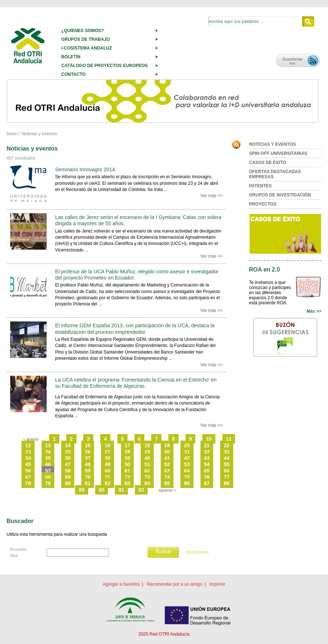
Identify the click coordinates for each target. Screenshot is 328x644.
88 (227, 483)
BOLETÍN (71, 57)
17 (128, 445)
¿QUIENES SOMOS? (83, 31)
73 (147, 477)
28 (128, 452)
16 (108, 445)
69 (68, 477)
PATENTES (260, 186)
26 (88, 452)
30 (167, 452)
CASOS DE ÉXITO (268, 163)
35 (48, 458)
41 (167, 458)
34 (28, 458)
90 (102, 490)
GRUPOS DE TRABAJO (85, 39)
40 (147, 458)
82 (108, 483)
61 (128, 471)
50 (128, 464)
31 (187, 452)
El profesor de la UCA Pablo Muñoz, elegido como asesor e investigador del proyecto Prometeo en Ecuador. (137, 275)
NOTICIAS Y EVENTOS (272, 144)
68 (48, 477)
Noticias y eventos (39, 134)
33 (227, 452)
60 (108, 471)
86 (187, 483)
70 (88, 477)
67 (28, 477)
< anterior (31, 439)
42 (187, 458)
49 (108, 464)
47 (68, 464)
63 (167, 471)
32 (207, 452)
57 (48, 471)
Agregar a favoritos (121, 584)
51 (147, 464)
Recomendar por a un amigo (175, 584)
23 (28, 452)
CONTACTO (73, 74)
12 (28, 445)
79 (48, 483)
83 (128, 483)
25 (68, 452)
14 (68, 445)
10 (209, 439)
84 (147, 483)
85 (167, 483)
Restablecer (198, 552)
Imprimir (217, 584)
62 (147, 471)
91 (121, 490)
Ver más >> (212, 196)
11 (229, 439)
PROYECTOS (263, 204)
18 (147, 445)
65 (207, 471)
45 (28, 464)
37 (88, 458)
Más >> (314, 311)
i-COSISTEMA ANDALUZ (87, 48)
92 (141, 490)
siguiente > (167, 490)
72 (128, 477)
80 (68, 483)
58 (68, 471)
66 (227, 471)
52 (167, 464)
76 (207, 477)
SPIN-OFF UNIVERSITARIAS (278, 153)
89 (82, 490)
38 (108, 458)
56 (28, 471)
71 (108, 477)
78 (28, 483)
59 (88, 471)
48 (88, 464)
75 (187, 477)
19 (167, 445)
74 (167, 477)
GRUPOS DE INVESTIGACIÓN (280, 195)
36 (68, 458)
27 (108, 452)
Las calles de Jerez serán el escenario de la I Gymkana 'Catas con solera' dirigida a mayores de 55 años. (138, 220)
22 (227, 445)
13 (48, 445)
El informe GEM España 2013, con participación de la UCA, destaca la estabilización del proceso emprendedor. (135, 329)
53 (187, 464)
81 (88, 483)
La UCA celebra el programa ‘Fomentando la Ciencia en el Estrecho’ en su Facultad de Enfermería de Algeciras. (136, 383)
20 (187, 445)
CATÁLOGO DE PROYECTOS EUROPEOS (105, 66)
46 (48, 464)
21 (207, 445)
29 (147, 452)
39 (128, 458)
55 (227, 464)
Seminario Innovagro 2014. (86, 169)
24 (48, 452)
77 (227, 477)
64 (187, 471)
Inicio (12, 134)
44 (227, 458)
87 (207, 483)
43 (207, 458)
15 (88, 445)
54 (207, 464)
